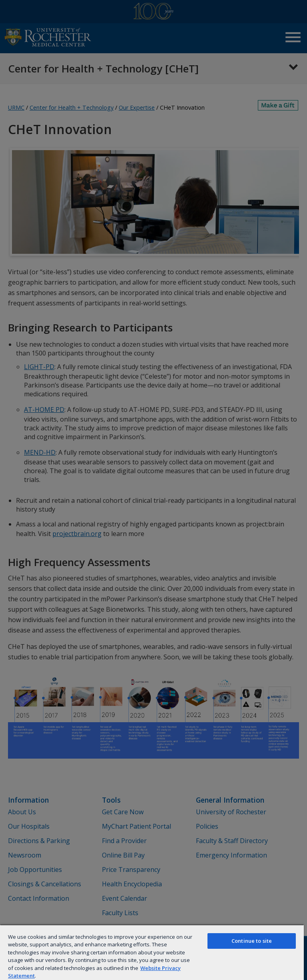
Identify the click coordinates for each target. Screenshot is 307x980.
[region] (152, 952)
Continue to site (252, 941)
